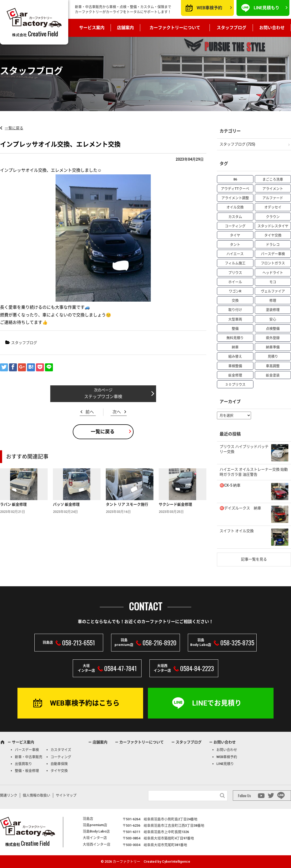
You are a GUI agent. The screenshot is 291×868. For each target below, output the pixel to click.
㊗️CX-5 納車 (230, 485)
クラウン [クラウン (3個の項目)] (273, 217)
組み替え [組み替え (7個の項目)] (235, 356)
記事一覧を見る (254, 559)
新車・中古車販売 (29, 757)
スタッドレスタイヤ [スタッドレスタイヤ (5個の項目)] (273, 226)
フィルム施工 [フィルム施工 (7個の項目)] (235, 263)
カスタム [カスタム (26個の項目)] (235, 217)
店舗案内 (125, 28)
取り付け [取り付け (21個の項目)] (235, 310)
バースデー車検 (27, 750)
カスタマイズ (61, 750)
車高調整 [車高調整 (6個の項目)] (273, 366)
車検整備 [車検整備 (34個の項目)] (235, 366)
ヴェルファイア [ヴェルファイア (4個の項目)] (273, 291)
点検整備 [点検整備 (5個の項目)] (273, 329)
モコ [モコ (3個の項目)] (273, 282)
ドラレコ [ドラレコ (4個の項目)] (273, 244)
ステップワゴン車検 (103, 397)
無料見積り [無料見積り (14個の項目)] (235, 338)
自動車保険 (59, 764)
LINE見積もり (267, 8)
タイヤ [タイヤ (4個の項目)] (235, 235)
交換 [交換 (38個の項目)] (235, 300)
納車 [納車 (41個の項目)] (235, 347)
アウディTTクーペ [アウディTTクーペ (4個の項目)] (235, 189)
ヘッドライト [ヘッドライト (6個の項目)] (273, 273)
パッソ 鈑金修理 (66, 504)
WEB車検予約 (209, 8)
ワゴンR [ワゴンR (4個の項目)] (235, 291)
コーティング (61, 757)
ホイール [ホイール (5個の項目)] (235, 282)
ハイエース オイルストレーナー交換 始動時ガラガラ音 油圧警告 (254, 472)
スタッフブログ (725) (237, 144)
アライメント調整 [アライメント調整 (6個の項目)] (235, 198)
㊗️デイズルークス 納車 (240, 508)
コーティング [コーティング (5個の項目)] (235, 226)
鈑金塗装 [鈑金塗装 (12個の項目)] (273, 375)
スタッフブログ (231, 28)
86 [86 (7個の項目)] (235, 179)
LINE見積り (225, 764)
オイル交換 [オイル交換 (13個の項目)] (235, 207)
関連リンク (9, 795)
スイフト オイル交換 (237, 531)
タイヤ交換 (59, 771)
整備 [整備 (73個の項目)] (235, 329)
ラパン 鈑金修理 (13, 504)
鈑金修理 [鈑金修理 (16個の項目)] (235, 375)
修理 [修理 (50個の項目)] (273, 300)
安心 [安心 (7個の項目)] (273, 319)
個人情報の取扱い (37, 795)
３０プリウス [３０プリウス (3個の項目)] (235, 384)
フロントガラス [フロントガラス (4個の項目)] (273, 263)
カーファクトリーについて (175, 28)
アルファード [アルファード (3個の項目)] (273, 198)
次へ (117, 412)
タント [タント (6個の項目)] (235, 244)
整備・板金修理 (27, 771)
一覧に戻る (14, 128)
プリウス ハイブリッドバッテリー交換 (244, 449)
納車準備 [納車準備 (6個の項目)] (273, 347)
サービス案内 (92, 28)
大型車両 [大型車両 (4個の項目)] (235, 319)
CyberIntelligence (176, 862)
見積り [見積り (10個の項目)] (273, 356)
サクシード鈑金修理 (175, 504)
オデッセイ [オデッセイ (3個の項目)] (273, 207)
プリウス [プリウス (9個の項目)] (235, 273)
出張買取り (23, 764)
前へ (90, 412)
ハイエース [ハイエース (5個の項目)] (235, 254)
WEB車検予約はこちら (85, 703)
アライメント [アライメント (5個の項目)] (273, 189)
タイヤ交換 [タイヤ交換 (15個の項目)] (273, 235)
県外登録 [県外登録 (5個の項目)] (273, 338)
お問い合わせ (272, 28)
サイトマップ (66, 795)
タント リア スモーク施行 (127, 504)
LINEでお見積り (217, 703)
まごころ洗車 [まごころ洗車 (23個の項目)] (273, 179)
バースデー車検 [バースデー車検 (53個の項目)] (273, 254)
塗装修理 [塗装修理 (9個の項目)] (273, 310)
